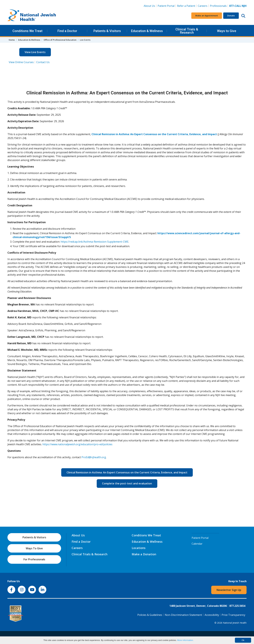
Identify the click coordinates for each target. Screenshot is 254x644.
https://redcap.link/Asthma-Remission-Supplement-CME (95, 242)
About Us (149, 6)
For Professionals (34, 559)
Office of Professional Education (60, 40)
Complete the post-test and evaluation (130, 483)
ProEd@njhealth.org (94, 457)
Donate (231, 16)
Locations (139, 548)
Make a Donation (144, 554)
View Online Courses (21, 62)
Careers (203, 6)
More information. (185, 640)
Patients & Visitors (107, 31)
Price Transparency (233, 615)
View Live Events (35, 52)
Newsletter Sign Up (229, 590)
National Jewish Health (235, 623)
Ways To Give (34, 548)
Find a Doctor (67, 31)
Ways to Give (227, 31)
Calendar (197, 544)
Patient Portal (166, 6)
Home (12, 40)
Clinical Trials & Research (187, 31)
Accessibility (212, 615)
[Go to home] (32, 16)
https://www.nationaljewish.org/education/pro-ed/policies (77, 444)
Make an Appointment (207, 16)
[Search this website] (243, 16)
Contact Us (43, 62)
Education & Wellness (147, 31)
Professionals (218, 6)
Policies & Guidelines (150, 615)
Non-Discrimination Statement (183, 615)
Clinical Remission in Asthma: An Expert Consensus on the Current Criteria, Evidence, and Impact (130, 472)
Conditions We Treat (27, 31)
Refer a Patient (186, 6)
